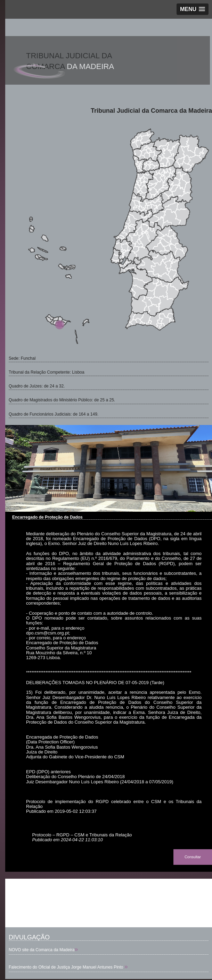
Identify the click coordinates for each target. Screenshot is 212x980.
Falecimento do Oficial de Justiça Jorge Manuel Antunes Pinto (67, 967)
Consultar (193, 857)
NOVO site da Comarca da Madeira (42, 950)
